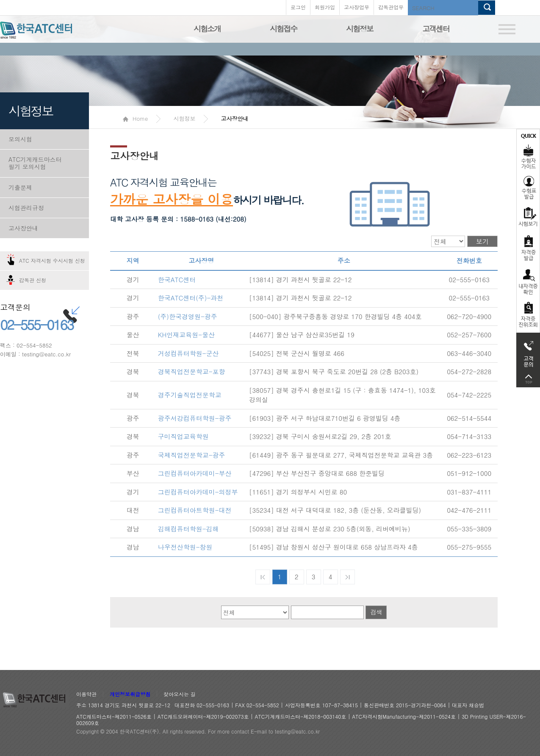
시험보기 (528, 217)
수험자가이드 (528, 150)
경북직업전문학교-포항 (192, 371)
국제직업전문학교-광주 (192, 455)
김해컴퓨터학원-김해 (188, 529)
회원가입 (325, 7)
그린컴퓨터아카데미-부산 (195, 473)
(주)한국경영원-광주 (188, 316)
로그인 (298, 7)
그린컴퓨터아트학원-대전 (195, 510)
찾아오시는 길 (180, 694)
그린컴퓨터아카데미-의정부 (198, 492)
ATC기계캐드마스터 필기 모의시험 (35, 163)
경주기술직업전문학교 (190, 395)
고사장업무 (357, 7)
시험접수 (283, 29)
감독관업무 (391, 7)
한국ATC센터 (177, 279)
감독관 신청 (33, 280)
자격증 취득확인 (528, 281)
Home (135, 118)
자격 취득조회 (528, 315)
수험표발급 (528, 187)
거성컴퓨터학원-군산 (188, 353)
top (528, 379)
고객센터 (436, 29)
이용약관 (86, 694)
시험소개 (207, 29)
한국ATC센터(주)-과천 (191, 298)
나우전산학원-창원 (185, 547)
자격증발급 (528, 248)
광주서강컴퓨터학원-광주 (195, 418)
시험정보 (360, 29)
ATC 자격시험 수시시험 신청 (52, 260)
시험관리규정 (26, 208)
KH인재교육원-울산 (187, 335)
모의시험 (20, 139)
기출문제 (20, 187)
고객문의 (528, 352)
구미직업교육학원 (183, 436)
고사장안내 (23, 228)
